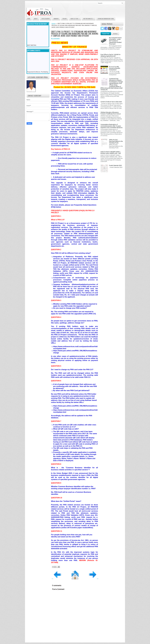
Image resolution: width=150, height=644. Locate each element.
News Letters (76, 18)
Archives (115, 34)
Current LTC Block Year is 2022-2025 (111, 102)
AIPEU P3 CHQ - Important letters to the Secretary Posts (116, 141)
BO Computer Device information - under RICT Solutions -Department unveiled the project (115, 41)
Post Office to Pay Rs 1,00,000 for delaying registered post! (110, 55)
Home (29, 19)
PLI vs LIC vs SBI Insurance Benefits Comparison (115, 68)
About (36, 19)
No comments (55, 38)
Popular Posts (106, 34)
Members (56, 19)
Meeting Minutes (89, 18)
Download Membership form (106, 19)
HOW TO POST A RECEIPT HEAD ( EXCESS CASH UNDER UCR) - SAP (111, 153)
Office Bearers (46, 19)
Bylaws (65, 19)
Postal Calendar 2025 (115, 165)
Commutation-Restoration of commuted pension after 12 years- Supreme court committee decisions (111, 126)
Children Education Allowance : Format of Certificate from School (111, 113)
